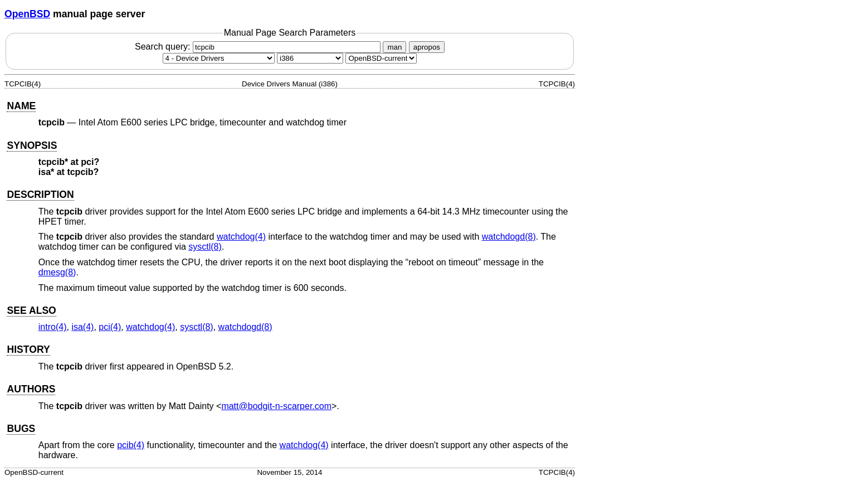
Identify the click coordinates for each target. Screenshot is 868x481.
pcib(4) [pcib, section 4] (131, 445)
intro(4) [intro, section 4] (53, 327)
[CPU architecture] (310, 58)
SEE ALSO (31, 310)
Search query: (259, 47)
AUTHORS (31, 389)
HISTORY (28, 349)
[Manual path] (381, 58)
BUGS (21, 429)
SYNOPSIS (32, 145)
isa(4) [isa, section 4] (82, 327)
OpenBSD (27, 14)
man (394, 47)
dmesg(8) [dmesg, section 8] (57, 272)
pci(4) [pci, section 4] (110, 327)
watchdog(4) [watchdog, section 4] (241, 237)
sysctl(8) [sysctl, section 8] (205, 247)
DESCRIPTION (40, 195)
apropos (427, 47)
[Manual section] (219, 58)
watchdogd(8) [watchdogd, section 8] (509, 237)
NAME (21, 106)
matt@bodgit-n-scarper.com (276, 406)
